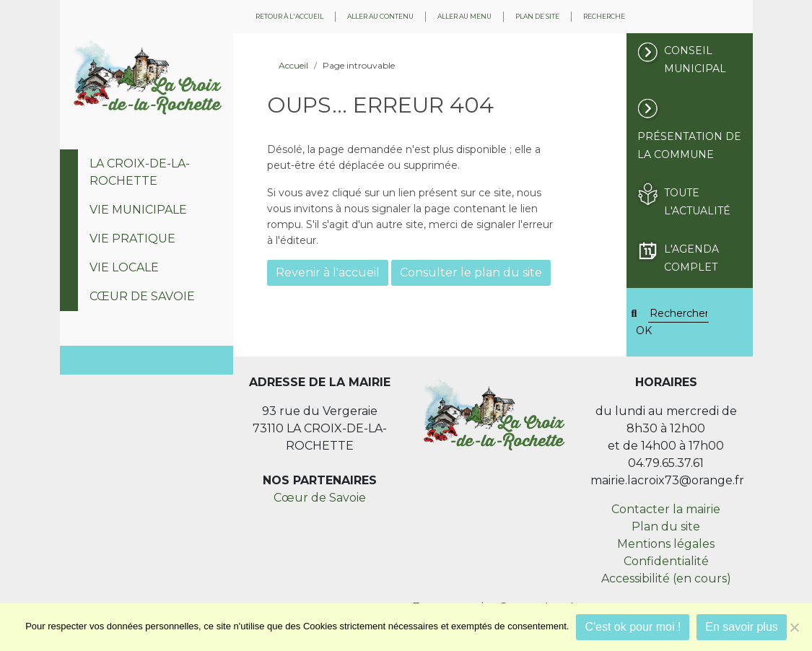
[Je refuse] (794, 627)
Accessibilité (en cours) (666, 578)
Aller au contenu (380, 16)
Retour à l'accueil (289, 16)
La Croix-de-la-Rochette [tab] (140, 172)
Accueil (293, 65)
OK (644, 331)
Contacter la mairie (666, 509)
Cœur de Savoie (320, 498)
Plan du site (666, 527)
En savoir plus (742, 627)
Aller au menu (464, 16)
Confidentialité (666, 561)
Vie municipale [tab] (138, 210)
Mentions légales (666, 544)
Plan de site (537, 16)
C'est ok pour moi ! (633, 627)
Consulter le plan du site (471, 272)
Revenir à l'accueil (328, 272)
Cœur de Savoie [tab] (142, 296)
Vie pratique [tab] (132, 239)
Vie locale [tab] (124, 267)
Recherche (604, 16)
